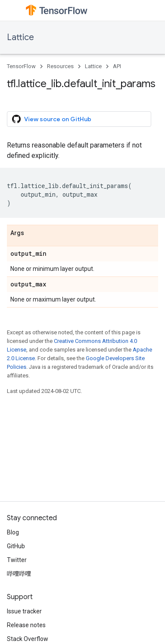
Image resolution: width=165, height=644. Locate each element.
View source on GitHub (52, 119)
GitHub (16, 546)
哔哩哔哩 (19, 574)
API (117, 66)
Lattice (20, 37)
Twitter (17, 560)
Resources (60, 66)
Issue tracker (24, 611)
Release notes (26, 625)
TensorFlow (21, 66)
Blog (13, 532)
